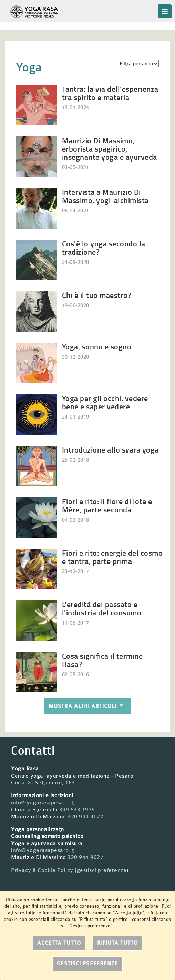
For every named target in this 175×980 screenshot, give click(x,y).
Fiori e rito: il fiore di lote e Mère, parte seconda (107, 505)
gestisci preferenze (102, 870)
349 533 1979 (77, 810)
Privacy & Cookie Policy (42, 870)
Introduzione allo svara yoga (110, 450)
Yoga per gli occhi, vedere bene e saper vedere (105, 402)
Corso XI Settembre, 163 (43, 783)
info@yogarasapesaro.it (42, 803)
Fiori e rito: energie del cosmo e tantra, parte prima (112, 557)
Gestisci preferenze (87, 964)
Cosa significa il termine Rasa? (102, 660)
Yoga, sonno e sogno (97, 347)
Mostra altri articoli (87, 706)
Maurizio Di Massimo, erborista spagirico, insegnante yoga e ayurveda (110, 149)
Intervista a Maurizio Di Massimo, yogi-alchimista (105, 196)
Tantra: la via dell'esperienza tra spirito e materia (110, 93)
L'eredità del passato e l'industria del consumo (102, 608)
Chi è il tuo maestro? (97, 295)
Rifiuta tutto (117, 943)
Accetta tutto (59, 943)
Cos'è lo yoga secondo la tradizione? (104, 248)
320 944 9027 (85, 817)
